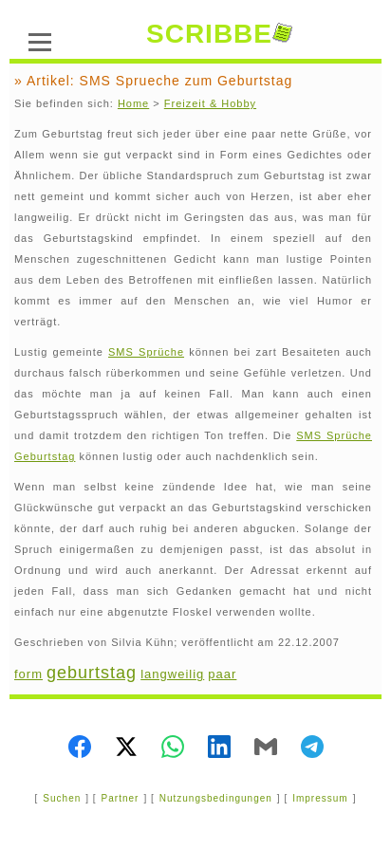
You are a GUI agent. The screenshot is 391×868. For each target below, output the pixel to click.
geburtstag (92, 673)
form (28, 674)
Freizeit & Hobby (210, 103)
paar (222, 674)
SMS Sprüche (146, 352)
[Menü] (40, 40)
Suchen (62, 798)
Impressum (320, 798)
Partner (121, 798)
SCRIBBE (219, 34)
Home (133, 103)
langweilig (172, 674)
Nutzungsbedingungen (216, 798)
